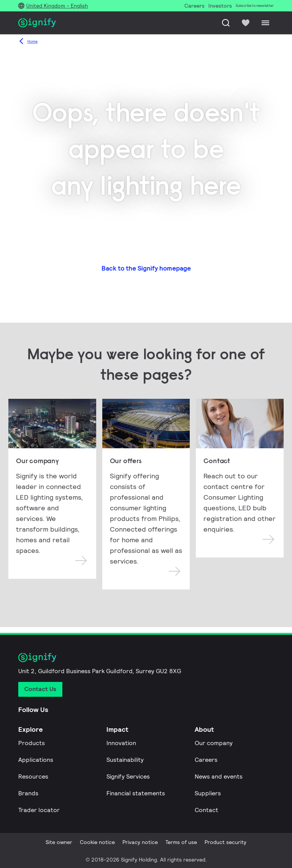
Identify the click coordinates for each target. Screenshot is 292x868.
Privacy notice (140, 842)
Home (33, 41)
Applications (36, 760)
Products (32, 743)
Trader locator (39, 810)
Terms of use (181, 842)
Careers (206, 760)
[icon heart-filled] (246, 23)
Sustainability (125, 760)
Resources (33, 776)
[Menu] (265, 23)
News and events (219, 776)
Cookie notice (97, 842)
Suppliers (208, 793)
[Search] (226, 23)
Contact (206, 810)
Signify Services (128, 776)
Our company (214, 743)
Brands (28, 793)
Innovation (121, 743)
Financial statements (136, 793)
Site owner (59, 842)
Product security (225, 842)
